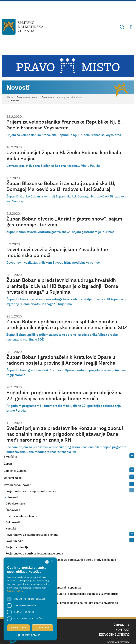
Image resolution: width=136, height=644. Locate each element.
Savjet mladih (14, 541)
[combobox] (47, 562)
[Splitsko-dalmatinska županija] (23, 27)
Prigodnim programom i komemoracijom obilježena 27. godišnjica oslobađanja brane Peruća (65, 395)
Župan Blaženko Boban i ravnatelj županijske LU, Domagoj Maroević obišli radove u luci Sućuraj (61, 186)
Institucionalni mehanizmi (22, 516)
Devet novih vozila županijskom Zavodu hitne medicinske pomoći (57, 252)
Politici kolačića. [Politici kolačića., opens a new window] (15, 591)
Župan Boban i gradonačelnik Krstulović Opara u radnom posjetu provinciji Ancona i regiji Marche (61, 360)
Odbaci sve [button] (42, 628)
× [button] (52, 562)
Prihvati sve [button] (19, 628)
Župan (8, 464)
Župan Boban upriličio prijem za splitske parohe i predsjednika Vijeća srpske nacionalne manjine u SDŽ (67, 324)
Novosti (13, 497)
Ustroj (10, 97)
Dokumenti (13, 522)
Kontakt (11, 528)
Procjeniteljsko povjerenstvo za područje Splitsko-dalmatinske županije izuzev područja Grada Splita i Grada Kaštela (62, 595)
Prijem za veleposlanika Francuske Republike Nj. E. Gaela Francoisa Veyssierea (64, 125)
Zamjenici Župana (15, 471)
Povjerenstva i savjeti (28, 97)
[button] (30, 635)
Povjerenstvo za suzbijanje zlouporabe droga (34, 553)
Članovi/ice (13, 510)
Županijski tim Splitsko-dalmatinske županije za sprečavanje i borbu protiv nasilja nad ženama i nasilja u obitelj (61, 561)
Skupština (10, 456)
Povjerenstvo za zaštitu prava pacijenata (32, 535)
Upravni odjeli (13, 478)
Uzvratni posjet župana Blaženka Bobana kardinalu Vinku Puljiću (64, 155)
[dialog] (30, 599)
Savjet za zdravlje (17, 547)
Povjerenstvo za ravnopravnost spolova (62, 97)
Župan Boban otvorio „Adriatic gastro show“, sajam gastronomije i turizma (64, 222)
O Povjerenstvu (15, 503)
